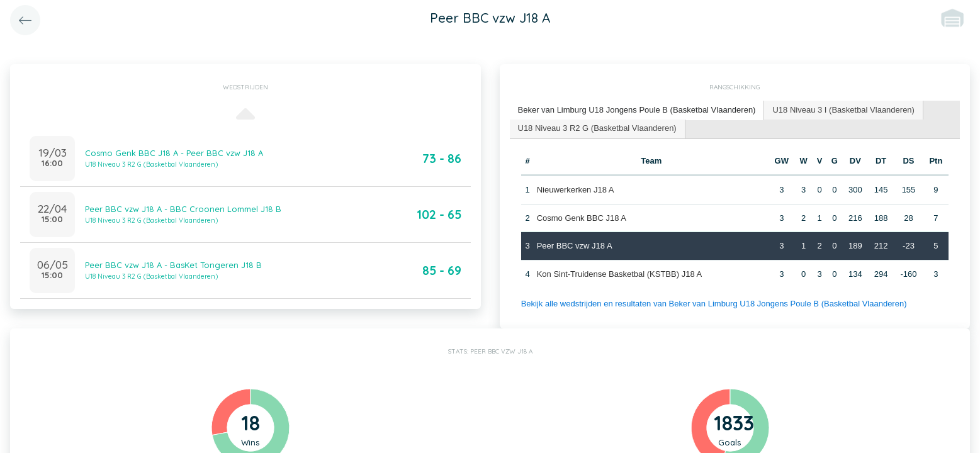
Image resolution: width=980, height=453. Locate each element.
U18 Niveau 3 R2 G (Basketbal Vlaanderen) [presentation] (597, 128)
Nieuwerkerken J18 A (576, 190)
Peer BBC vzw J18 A (575, 246)
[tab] (637, 110)
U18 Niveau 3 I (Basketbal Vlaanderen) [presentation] (843, 110)
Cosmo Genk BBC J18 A (582, 218)
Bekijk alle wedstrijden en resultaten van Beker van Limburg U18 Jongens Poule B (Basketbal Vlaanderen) (714, 304)
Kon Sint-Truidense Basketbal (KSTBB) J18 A (620, 274)
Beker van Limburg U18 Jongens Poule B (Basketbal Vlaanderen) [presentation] (637, 110)
